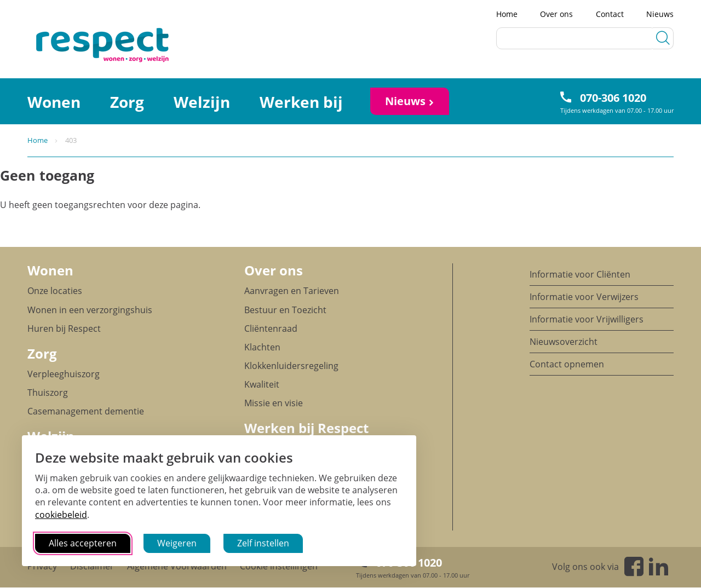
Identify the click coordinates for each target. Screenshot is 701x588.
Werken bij (301, 102)
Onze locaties (55, 291)
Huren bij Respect (64, 328)
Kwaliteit (262, 384)
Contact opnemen (567, 364)
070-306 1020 (613, 98)
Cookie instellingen (279, 566)
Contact (610, 14)
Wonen (54, 102)
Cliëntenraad (271, 328)
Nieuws (660, 14)
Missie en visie (274, 403)
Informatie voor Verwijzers (584, 297)
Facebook (634, 566)
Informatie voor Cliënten (580, 274)
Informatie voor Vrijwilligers (587, 319)
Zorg (127, 102)
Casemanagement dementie (86, 411)
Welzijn (202, 102)
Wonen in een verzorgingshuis (90, 310)
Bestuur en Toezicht (285, 310)
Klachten (262, 347)
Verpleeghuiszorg (64, 374)
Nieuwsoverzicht (564, 342)
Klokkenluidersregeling (291, 366)
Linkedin (659, 566)
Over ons (556, 14)
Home (507, 14)
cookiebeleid (61, 515)
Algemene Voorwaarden (177, 566)
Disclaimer (92, 566)
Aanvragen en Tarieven (292, 291)
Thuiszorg (48, 393)
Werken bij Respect (306, 428)
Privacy (42, 566)
